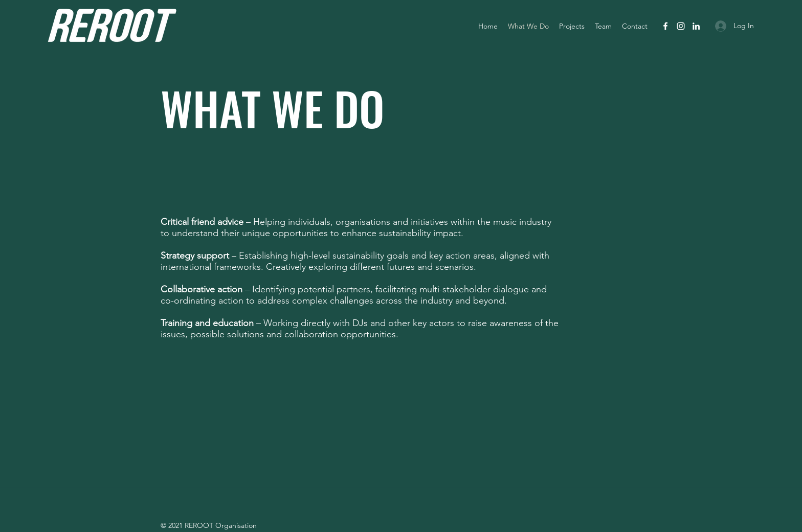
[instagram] (681, 26)
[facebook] (665, 26)
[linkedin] (696, 26)
